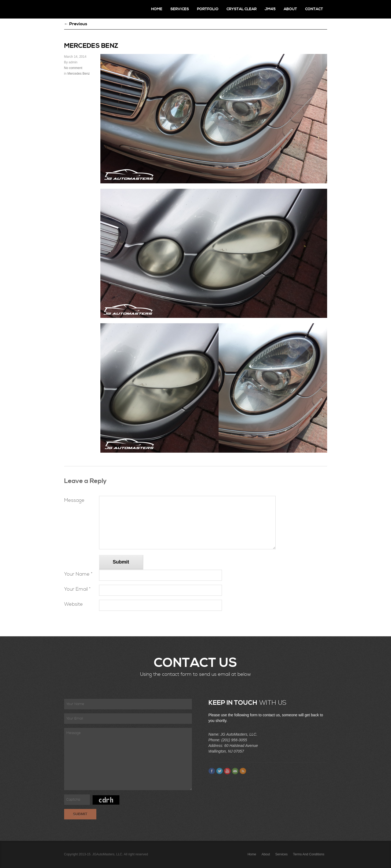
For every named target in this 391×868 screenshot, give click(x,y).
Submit (121, 562)
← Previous (76, 24)
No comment (73, 68)
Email (235, 771)
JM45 (270, 9)
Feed (243, 771)
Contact (314, 9)
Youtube (227, 771)
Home (157, 9)
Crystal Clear (242, 9)
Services (180, 9)
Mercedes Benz (78, 74)
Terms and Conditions (309, 854)
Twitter (220, 771)
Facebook (212, 771)
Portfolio (208, 9)
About (290, 9)
